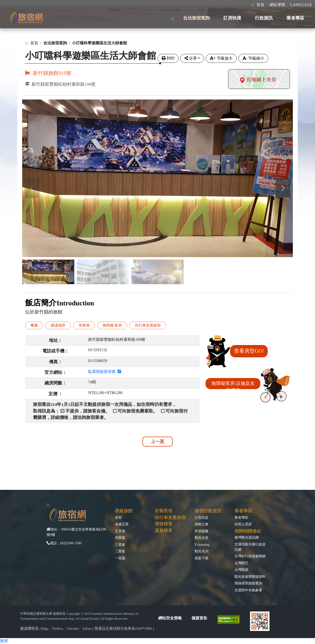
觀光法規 (202, 538)
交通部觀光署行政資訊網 (250, 547)
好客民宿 (164, 511)
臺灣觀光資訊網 (247, 537)
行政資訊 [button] (264, 18)
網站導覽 (277, 5)
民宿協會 (202, 531)
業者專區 (241, 517)
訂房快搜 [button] (232, 18)
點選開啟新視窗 (105, 372)
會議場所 (58, 325)
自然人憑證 (243, 524)
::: (253, 5)
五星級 (120, 531)
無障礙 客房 (112, 325)
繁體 (4, 641)
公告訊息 (202, 517)
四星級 (120, 538)
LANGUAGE (301, 5)
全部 (118, 517)
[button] (283, 188)
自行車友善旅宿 (148, 325)
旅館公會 (202, 524)
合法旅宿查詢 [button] (196, 18)
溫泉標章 (164, 530)
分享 (191, 58)
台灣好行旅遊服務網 (250, 556)
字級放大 (221, 58)
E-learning (202, 545)
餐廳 (34, 325)
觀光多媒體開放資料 (250, 577)
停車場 (84, 325)
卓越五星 (122, 524)
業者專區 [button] (295, 18)
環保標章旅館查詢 (248, 583)
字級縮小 (253, 58)
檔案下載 (202, 558)
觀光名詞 (202, 551)
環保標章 (164, 524)
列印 (168, 58)
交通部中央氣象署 (248, 590)
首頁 (260, 5)
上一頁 (157, 442)
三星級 (120, 545)
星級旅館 (124, 511)
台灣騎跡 (241, 570)
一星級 (120, 558)
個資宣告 (199, 618)
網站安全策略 (170, 618)
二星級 (120, 551)
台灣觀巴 (241, 563)
